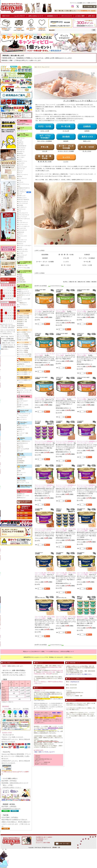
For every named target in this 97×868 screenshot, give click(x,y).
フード (39, 67)
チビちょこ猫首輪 (23, 352)
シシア (20, 194)
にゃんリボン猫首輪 (24, 336)
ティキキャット (23, 207)
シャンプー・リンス (24, 483)
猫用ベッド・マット (24, 427)
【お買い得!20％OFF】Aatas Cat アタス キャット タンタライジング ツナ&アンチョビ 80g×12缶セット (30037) (66, 314)
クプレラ (21, 182)
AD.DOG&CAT (22, 146)
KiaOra (20, 176)
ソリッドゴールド (23, 203)
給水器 (20, 459)
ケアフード (21, 268)
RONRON (21, 257)
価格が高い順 (81, 282)
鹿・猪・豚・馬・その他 (66, 255)
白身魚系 (87, 255)
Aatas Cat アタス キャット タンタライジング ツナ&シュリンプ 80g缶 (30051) (87, 400)
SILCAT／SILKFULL (24, 200)
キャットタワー (23, 425)
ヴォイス (21, 165)
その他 (20, 475)
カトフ (20, 173)
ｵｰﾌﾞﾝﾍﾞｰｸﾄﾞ (22, 169)
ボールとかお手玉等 (24, 449)
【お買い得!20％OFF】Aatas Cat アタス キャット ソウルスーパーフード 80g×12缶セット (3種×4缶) (45, 445)
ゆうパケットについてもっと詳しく (14, 675)
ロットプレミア (23, 255)
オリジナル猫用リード (24, 374)
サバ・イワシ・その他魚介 (87, 258)
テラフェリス (22, 209)
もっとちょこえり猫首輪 (25, 354)
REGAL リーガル (23, 249)
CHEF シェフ (22, 196)
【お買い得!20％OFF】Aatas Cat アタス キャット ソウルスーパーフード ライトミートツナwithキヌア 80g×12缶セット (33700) (66, 446)
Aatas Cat (21, 142)
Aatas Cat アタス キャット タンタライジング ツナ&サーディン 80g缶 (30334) (45, 400)
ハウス (20, 435)
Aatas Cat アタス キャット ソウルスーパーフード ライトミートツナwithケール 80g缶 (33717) (66, 489)
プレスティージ (23, 240)
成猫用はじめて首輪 (24, 318)
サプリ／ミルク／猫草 (24, 299)
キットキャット (23, 178)
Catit (20, 180)
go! (19, 186)
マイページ (73, 3)
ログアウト (94, 3)
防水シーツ (22, 407)
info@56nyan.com (75, 682)
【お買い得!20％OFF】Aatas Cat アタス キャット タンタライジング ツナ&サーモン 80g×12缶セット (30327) (45, 357)
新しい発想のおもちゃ (24, 441)
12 (61, 286)
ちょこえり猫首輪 (24, 342)
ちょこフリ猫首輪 (23, 334)
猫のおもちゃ (22, 498)
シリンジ (21, 403)
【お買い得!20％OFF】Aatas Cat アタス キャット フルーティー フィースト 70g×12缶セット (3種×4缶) (66, 532)
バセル (20, 221)
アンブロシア (22, 155)
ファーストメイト (23, 224)
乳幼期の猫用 (22, 282)
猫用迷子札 (22, 364)
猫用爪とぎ (22, 429)
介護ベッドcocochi (23, 405)
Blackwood (21, 232)
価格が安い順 (73, 282)
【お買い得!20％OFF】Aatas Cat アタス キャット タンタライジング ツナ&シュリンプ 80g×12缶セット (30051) (66, 402)
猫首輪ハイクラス (23, 327)
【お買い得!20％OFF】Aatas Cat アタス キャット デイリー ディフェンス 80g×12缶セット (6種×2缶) (87, 620)
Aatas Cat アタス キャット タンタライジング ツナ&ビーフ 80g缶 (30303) (45, 312)
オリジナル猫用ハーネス (25, 372)
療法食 (20, 265)
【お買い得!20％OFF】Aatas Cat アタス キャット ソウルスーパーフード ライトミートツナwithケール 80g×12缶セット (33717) (45, 489)
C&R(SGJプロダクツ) (24, 188)
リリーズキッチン (23, 251)
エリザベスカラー (23, 401)
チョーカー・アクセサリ (25, 366)
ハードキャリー (23, 417)
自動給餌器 (22, 461)
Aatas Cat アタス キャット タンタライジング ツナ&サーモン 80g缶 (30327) (66, 356)
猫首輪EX (21, 323)
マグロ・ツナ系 (87, 265)
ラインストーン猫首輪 (24, 338)
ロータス (21, 253)
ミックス (66, 262)
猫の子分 (21, 447)
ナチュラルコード (23, 213)
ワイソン (21, 259)
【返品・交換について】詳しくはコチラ (44, 752)
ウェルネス (22, 163)
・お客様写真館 (39, 841)
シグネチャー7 (22, 192)
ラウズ (20, 247)
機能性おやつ (23, 303)
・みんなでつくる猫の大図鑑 (42, 843)
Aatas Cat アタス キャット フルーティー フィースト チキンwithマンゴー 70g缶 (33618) (45, 576)
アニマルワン (22, 148)
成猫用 (20, 274)
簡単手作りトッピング (24, 295)
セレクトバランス (23, 201)
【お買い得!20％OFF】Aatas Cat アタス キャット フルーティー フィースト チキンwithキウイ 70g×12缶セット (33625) (66, 577)
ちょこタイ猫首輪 (23, 346)
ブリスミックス (23, 236)
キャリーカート (23, 419)
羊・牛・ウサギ (66, 265)
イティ (20, 159)
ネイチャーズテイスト (24, 219)
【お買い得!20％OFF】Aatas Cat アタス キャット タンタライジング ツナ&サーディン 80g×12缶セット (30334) (87, 358)
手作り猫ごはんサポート (25, 293)
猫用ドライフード (23, 289)
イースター (22, 157)
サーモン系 (87, 262)
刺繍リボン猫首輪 (23, 340)
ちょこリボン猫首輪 (24, 348)
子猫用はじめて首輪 (24, 316)
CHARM (21, 205)
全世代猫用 (22, 280)
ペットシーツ (22, 473)
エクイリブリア (23, 167)
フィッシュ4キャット (24, 226)
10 (58, 286)
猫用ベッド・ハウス (24, 496)
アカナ (20, 140)
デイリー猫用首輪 (24, 314)
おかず (20, 297)
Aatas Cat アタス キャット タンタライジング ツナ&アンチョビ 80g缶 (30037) (87, 312)
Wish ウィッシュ (23, 161)
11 (59, 286)
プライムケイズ (23, 230)
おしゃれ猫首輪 (23, 330)
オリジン (21, 171)
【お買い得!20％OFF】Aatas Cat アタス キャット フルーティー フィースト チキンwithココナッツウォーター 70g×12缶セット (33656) (45, 621)
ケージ (20, 431)
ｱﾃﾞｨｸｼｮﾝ (21, 144)
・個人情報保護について (41, 839)
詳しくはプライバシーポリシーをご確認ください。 (79, 674)
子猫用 (20, 276)
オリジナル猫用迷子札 (24, 362)
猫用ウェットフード (24, 291)
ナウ (20, 211)
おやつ (20, 301)
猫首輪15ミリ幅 (23, 322)
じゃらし (21, 445)
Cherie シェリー (23, 198)
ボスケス (21, 244)
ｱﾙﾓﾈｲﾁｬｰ (21, 153)
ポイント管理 (87, 3)
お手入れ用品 (22, 481)
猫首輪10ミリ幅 (23, 320)
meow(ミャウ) (22, 242)
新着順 (88, 282)
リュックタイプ (24, 415)
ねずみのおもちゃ (23, 443)
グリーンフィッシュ (24, 184)
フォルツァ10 (22, 228)
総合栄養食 (45, 255)
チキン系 (66, 258)
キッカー (21, 451)
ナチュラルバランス (24, 215)
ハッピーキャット (23, 223)
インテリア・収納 (23, 433)
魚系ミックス (45, 265)
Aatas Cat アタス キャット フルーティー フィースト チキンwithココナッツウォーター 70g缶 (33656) (66, 620)
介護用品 (21, 399)
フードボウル (22, 457)
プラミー (21, 234)
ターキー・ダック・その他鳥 (45, 262)
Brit (20, 238)
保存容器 (21, 463)
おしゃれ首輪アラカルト (25, 332)
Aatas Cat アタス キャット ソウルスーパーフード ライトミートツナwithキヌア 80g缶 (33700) (87, 445)
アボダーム (22, 152)
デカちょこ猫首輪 (23, 350)
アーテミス (22, 138)
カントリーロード (23, 175)
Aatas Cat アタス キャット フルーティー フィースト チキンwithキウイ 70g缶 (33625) (87, 576)
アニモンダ (22, 150)
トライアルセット (23, 305)
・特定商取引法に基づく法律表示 (44, 837)
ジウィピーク (22, 190)
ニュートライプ (23, 217)
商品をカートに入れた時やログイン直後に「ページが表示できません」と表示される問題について (48, 652)
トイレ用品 (22, 469)
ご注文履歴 (79, 3)
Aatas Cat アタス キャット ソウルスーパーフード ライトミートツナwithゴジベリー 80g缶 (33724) (45, 532)
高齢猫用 (21, 278)
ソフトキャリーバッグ (24, 414)
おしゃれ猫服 (22, 388)
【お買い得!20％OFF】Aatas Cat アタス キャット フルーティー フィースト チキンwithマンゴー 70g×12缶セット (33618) (87, 533)
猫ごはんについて (23, 131)
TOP (36, 67)
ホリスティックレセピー (25, 246)
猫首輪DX (21, 325)
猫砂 (20, 471)
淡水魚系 (45, 258)
